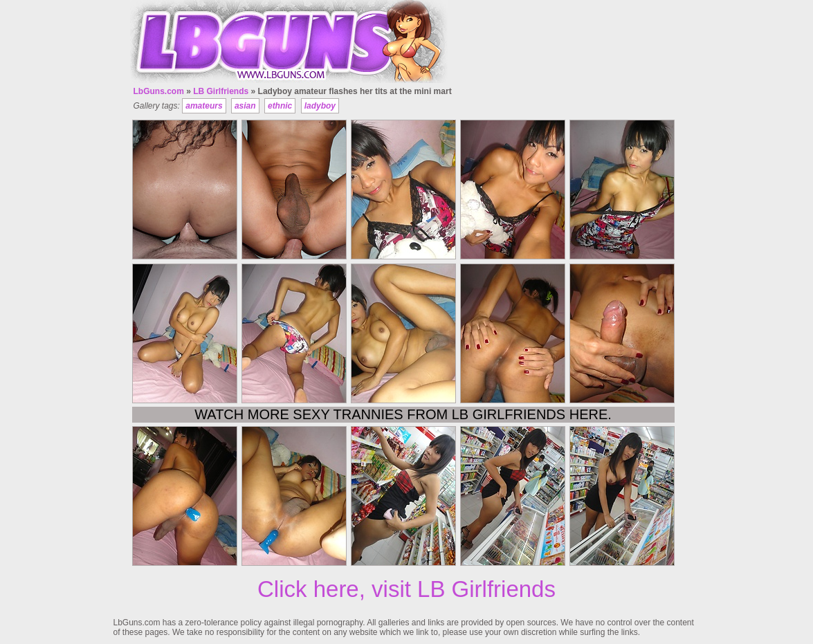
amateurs (204, 106)
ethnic (280, 106)
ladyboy (320, 106)
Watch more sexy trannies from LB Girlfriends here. (403, 414)
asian (245, 106)
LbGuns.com (159, 91)
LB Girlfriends (221, 91)
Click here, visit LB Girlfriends (406, 589)
